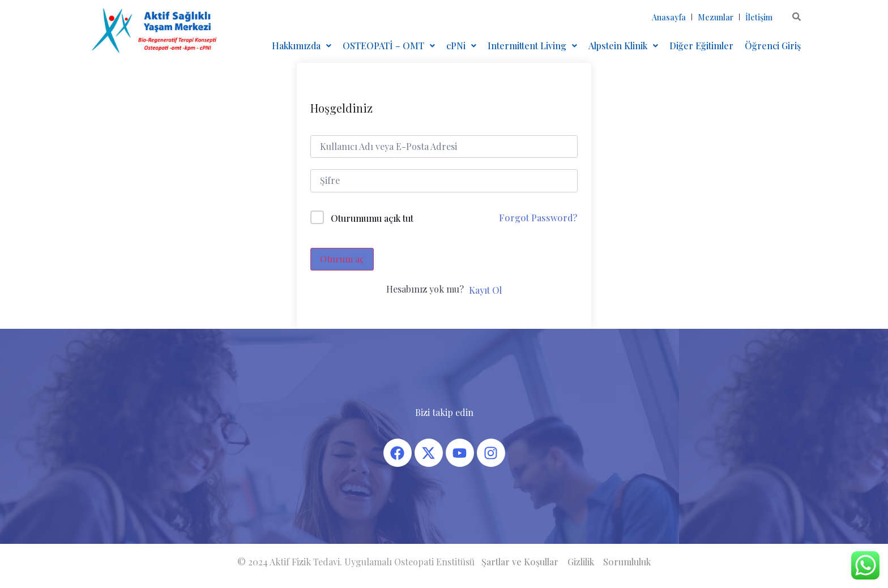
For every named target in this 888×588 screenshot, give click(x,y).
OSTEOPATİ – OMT (389, 46)
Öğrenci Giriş (773, 46)
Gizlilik (581, 562)
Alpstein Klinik (623, 46)
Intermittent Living (532, 46)
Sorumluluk (627, 562)
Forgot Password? (538, 218)
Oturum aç (342, 259)
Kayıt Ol (485, 290)
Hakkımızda (302, 46)
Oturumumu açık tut (372, 218)
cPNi (461, 46)
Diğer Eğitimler (701, 46)
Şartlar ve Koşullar (520, 562)
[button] (302, 46)
